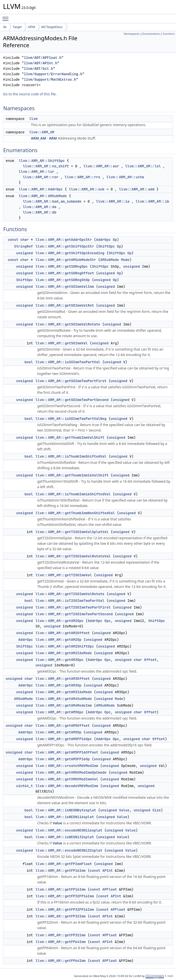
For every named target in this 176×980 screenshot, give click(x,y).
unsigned (24, 253)
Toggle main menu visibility (7, 17)
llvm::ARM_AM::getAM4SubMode (64, 699)
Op (115, 240)
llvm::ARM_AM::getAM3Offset (63, 679)
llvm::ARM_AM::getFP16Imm (61, 871)
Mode (125, 260)
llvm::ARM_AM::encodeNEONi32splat (69, 850)
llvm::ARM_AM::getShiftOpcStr (65, 246)
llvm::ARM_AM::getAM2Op (59, 640)
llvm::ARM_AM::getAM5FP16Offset (67, 752)
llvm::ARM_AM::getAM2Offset (63, 633)
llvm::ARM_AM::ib (152, 201)
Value (124, 810)
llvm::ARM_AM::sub (87, 189)
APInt (107, 871)
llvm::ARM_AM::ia (113, 201)
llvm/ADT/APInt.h (41, 63)
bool (29, 362)
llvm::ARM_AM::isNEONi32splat (65, 837)
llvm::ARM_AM (42, 132)
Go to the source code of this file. (30, 94)
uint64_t (24, 786)
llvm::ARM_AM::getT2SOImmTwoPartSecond (74, 614)
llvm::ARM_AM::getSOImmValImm (65, 287)
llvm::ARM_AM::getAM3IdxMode (64, 692)
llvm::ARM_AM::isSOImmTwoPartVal (68, 362)
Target (17, 27)
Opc (108, 621)
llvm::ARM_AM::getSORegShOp (63, 280)
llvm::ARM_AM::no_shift (46, 166)
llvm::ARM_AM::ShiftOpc (42, 161)
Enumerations (151, 34)
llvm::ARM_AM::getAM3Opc (60, 660)
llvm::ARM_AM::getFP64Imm (61, 942)
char (25, 240)
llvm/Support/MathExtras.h (50, 80)
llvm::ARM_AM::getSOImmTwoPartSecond (72, 400)
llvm (33, 119)
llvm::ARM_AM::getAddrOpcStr (64, 240)
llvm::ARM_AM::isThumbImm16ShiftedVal (73, 494)
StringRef (24, 246)
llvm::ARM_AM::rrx (82, 177)
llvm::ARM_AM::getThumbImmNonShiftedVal (75, 513)
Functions (169, 34)
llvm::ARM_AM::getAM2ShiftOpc (65, 646)
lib (5, 27)
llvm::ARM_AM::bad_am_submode (52, 201)
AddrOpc (103, 240)
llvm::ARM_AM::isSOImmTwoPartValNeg (71, 419)
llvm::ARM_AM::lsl (143, 166)
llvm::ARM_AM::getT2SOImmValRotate (70, 594)
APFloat (110, 889)
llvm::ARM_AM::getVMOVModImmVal (67, 779)
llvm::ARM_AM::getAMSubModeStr (66, 260)
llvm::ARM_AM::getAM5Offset (63, 726)
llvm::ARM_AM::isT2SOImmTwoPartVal (70, 601)
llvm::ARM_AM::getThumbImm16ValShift (72, 475)
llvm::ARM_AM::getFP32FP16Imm (65, 896)
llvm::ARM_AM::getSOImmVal (62, 343)
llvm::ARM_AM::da (40, 207)
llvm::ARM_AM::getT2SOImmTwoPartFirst (73, 607)
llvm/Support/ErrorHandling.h (53, 74)
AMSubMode (110, 260)
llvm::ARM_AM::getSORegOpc (62, 266)
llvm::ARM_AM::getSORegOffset (65, 273)
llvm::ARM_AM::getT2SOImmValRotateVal (73, 556)
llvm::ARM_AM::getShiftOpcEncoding (70, 253)
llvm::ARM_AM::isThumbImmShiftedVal (71, 456)
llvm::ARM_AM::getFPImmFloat (64, 864)
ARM (31, 27)
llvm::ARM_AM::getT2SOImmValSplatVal (72, 532)
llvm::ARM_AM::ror (41, 177)
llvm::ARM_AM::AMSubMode (43, 196)
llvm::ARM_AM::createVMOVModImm (67, 766)
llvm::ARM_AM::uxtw (125, 177)
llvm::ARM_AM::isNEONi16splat (65, 817)
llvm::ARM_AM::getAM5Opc (60, 712)
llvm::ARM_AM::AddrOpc (41, 189)
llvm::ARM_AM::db (40, 212)
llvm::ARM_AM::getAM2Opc (60, 621)
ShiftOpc (107, 246)
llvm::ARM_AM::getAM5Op (59, 732)
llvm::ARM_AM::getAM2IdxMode (64, 653)
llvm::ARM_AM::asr (101, 166)
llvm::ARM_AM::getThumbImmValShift (70, 437)
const (13, 240)
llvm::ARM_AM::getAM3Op (59, 685)
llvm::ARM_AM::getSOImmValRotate (68, 324)
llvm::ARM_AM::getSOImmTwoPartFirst (71, 381)
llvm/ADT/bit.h (39, 69)
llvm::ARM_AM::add (137, 189)
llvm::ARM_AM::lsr (36, 172)
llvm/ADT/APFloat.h (43, 58)
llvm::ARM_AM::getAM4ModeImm (64, 705)
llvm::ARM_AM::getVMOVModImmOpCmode (71, 772)
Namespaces (132, 34)
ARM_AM (38, 138)
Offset (150, 660)
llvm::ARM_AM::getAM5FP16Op (63, 759)
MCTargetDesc (52, 27)
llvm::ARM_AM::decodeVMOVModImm (67, 786)
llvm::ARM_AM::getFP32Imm (61, 916)
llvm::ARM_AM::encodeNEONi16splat (69, 830)
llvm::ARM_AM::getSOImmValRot (65, 305)
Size (157, 810)
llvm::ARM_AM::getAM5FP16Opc (64, 739)
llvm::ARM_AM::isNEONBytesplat (66, 810)
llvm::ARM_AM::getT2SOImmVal (64, 575)
